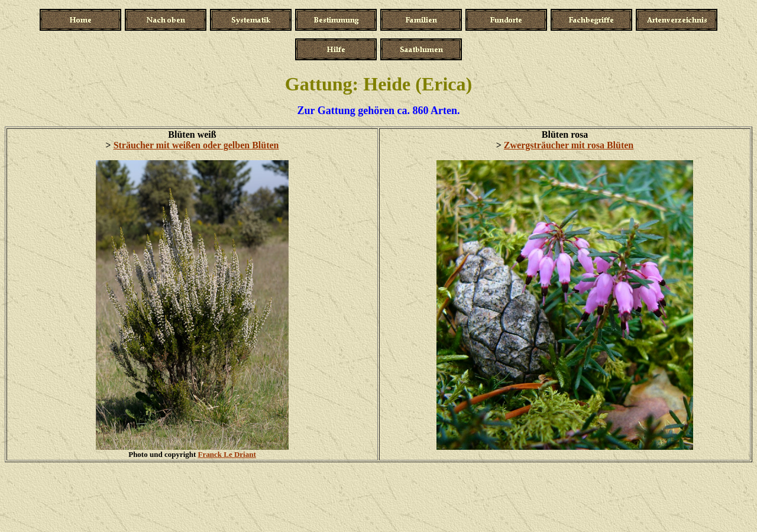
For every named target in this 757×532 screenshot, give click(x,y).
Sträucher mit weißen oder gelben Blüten (196, 145)
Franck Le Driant (227, 454)
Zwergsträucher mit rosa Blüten (569, 145)
